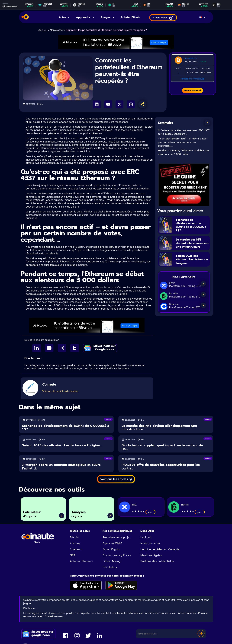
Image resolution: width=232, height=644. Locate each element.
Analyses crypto (81, 513)
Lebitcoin (146, 537)
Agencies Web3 (113, 543)
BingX (134, 504)
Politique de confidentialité (157, 561)
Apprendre (85, 17)
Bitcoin (74, 537)
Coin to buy (110, 567)
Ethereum (76, 549)
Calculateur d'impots (34, 513)
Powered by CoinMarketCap (192, 79)
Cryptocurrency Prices (117, 555)
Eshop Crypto (111, 549)
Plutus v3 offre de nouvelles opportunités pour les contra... (161, 467)
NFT (73, 555)
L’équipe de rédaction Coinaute (160, 549)
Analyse (108, 17)
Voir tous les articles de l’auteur (60, 391)
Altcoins (75, 543)
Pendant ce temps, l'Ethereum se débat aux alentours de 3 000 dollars (184, 152)
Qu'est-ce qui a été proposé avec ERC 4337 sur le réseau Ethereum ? (184, 132)
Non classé (56, 30)
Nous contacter (150, 543)
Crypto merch (163, 18)
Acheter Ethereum (81, 561)
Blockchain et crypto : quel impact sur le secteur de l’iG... (162, 447)
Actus (65, 17)
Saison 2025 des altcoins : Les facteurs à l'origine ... (192, 263)
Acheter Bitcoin (130, 17)
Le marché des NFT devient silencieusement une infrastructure (192, 245)
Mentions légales (151, 555)
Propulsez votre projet (116, 537)
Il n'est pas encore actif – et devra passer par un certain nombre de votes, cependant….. (183, 142)
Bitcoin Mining (111, 561)
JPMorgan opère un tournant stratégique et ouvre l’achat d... (61, 467)
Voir (150, 512)
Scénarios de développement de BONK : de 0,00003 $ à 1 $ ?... (192, 225)
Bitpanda (185, 504)
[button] (207, 123)
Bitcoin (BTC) (191, 58)
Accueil (43, 30)
